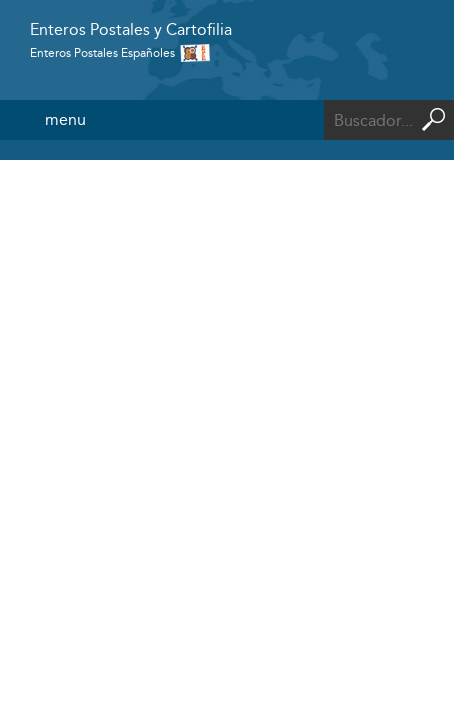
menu (65, 119)
